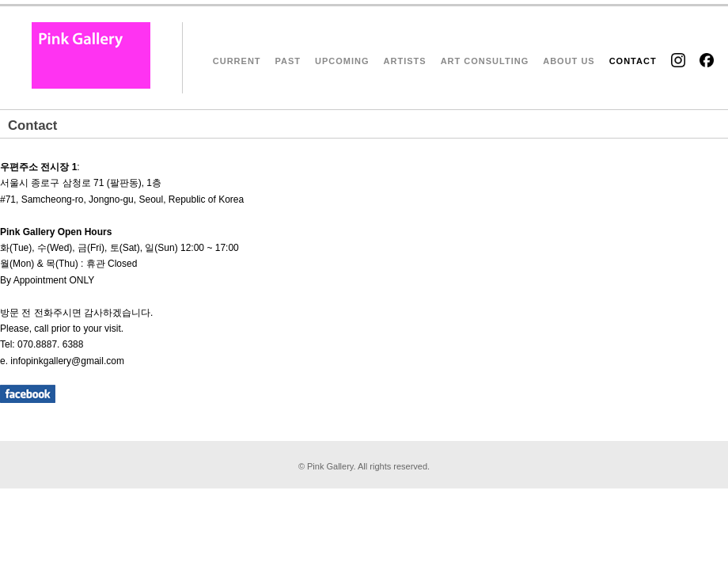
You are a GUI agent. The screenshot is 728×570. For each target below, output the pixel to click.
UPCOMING (342, 61)
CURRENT (237, 61)
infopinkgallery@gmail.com (67, 361)
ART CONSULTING (485, 61)
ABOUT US (569, 61)
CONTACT (633, 61)
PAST (288, 61)
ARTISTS (405, 61)
